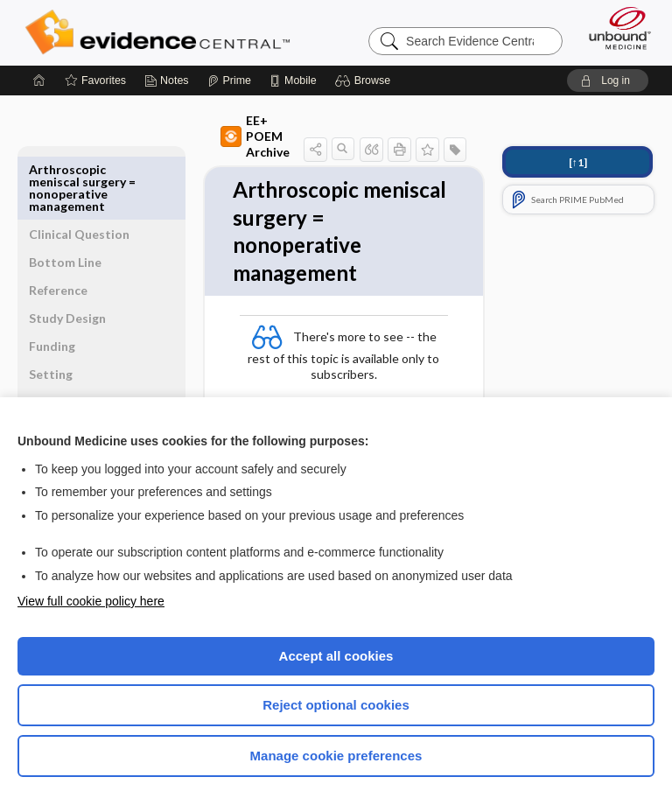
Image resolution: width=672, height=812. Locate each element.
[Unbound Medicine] (614, 28)
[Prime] (229, 80)
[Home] (39, 80)
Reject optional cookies (336, 705)
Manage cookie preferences (336, 756)
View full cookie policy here (91, 601)
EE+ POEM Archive (227, 128)
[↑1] (578, 162)
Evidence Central (161, 32)
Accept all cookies (336, 656)
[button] (365, 80)
